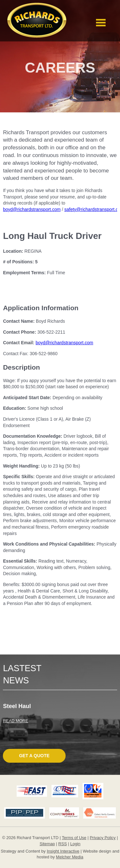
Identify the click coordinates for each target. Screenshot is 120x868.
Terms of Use (74, 838)
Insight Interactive (63, 851)
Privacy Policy (103, 838)
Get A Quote (34, 756)
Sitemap (47, 844)
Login (75, 844)
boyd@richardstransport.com (32, 209)
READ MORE (16, 721)
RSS (63, 844)
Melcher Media (70, 857)
